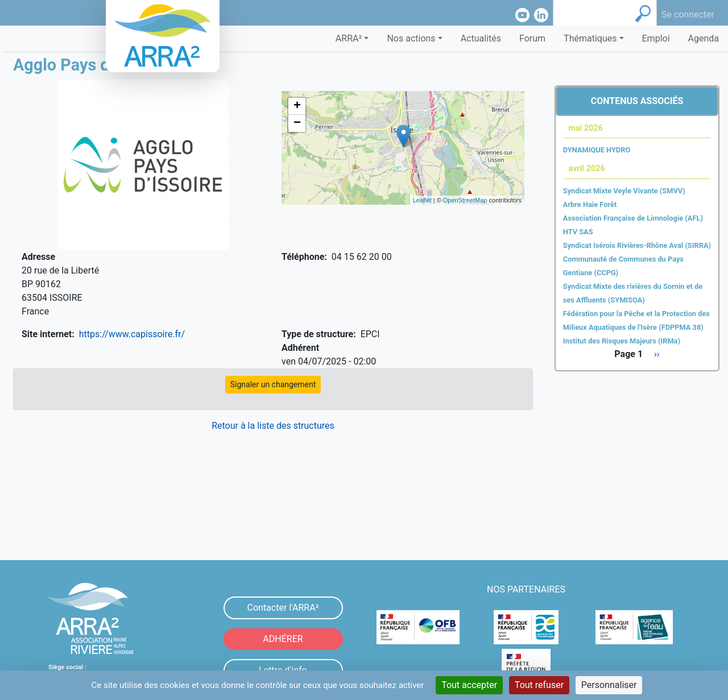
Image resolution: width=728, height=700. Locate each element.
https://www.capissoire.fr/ (132, 334)
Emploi (656, 38)
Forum (532, 38)
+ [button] (297, 106)
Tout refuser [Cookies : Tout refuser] (539, 685)
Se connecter (688, 15)
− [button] (297, 123)
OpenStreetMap (465, 200)
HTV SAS (578, 232)
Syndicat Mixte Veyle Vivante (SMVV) (624, 191)
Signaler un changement (273, 384)
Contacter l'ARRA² (283, 608)
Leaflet (422, 200)
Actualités (481, 38)
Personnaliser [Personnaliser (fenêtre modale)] (609, 685)
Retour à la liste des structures (273, 426)
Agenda (704, 38)
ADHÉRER (283, 639)
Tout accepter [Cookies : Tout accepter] (469, 685)
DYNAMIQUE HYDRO (597, 150)
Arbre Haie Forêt (590, 204)
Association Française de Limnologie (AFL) (633, 218)
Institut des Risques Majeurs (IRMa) (622, 341)
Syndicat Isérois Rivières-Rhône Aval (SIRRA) (637, 245)
